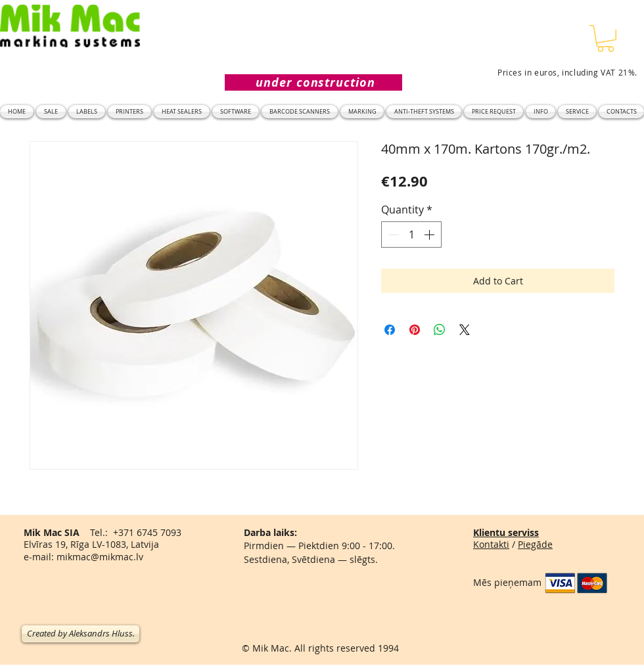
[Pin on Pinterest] (415, 330)
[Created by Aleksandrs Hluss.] (80, 634)
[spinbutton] (411, 234)
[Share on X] (465, 330)
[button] (606, 38)
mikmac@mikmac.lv (100, 557)
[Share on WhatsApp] (440, 330)
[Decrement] (392, 234)
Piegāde (535, 544)
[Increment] (430, 234)
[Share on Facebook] (390, 330)
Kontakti (491, 544)
